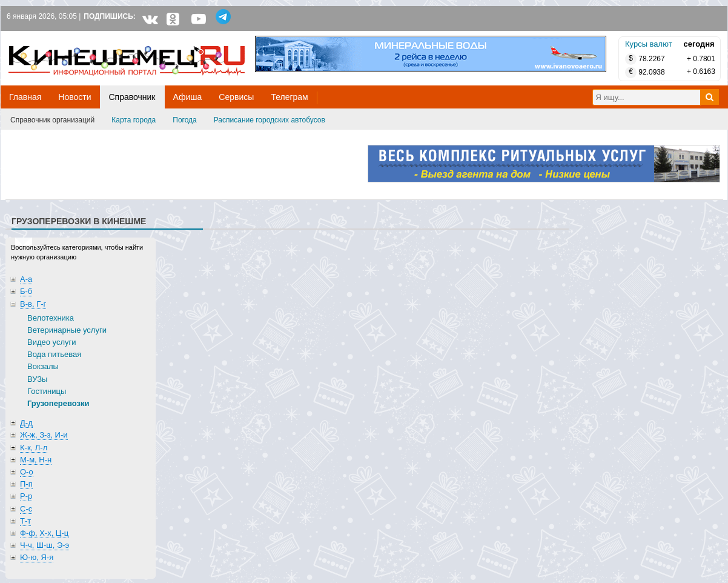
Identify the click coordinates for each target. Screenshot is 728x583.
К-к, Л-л (34, 448)
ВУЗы (37, 379)
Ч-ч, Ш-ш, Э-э (45, 545)
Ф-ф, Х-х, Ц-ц (44, 533)
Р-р (26, 496)
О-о (27, 472)
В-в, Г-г (33, 304)
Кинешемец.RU (53, 37)
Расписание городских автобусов (270, 120)
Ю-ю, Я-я (37, 557)
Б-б (26, 291)
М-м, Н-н (36, 460)
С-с (26, 509)
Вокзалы (43, 366)
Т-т (25, 521)
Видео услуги (52, 342)
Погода (185, 120)
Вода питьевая (54, 354)
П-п (26, 484)
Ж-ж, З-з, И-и (44, 435)
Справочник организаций (52, 120)
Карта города (134, 120)
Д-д (26, 423)
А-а (26, 279)
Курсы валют (649, 44)
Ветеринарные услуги (67, 330)
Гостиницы (47, 391)
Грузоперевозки (58, 403)
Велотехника (51, 318)
